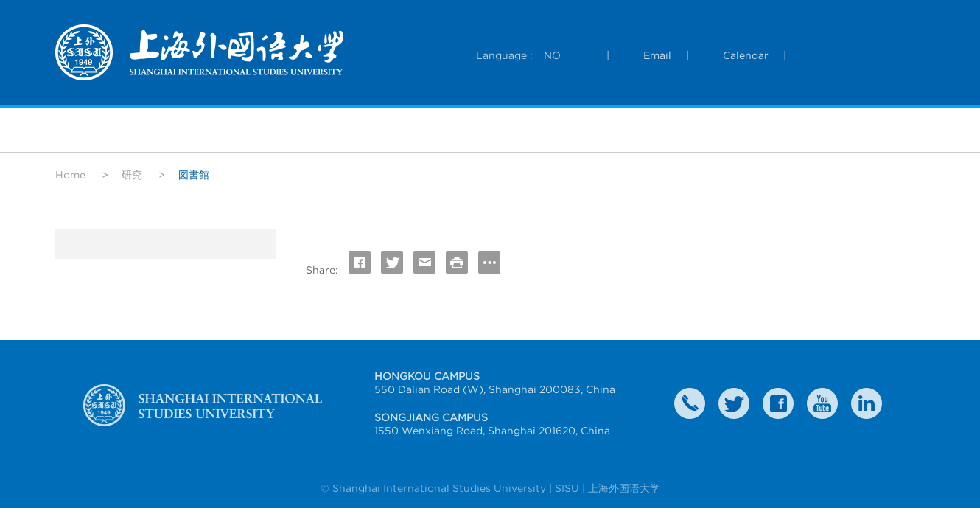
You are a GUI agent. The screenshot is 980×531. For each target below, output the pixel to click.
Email (657, 55)
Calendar (746, 55)
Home (70, 175)
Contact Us (690, 403)
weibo (822, 403)
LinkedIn (867, 403)
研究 (132, 175)
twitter (734, 403)
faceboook (778, 403)
